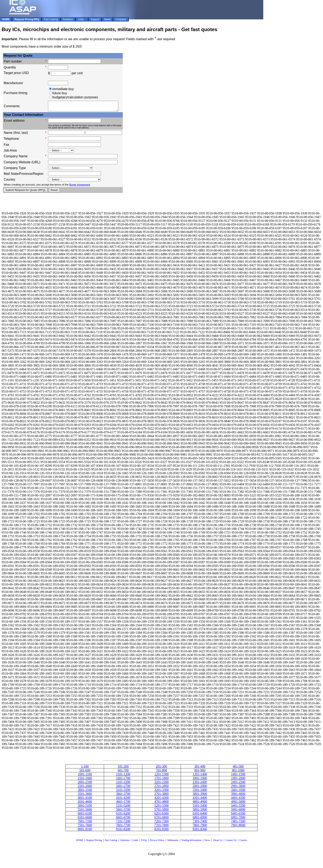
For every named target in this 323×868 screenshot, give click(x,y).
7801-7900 (200, 827)
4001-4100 (85, 799)
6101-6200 (123, 815)
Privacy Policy (157, 842)
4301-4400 (200, 799)
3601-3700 (123, 796)
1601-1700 (123, 780)
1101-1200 (123, 776)
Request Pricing (94, 842)
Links (135, 842)
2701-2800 (161, 788)
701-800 (161, 772)
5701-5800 (161, 811)
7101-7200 (123, 823)
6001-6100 (85, 815)
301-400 (200, 768)
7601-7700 (123, 827)
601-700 (123, 772)
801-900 (200, 772)
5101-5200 (123, 807)
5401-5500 (238, 807)
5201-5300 (161, 807)
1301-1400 (200, 776)
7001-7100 (85, 823)
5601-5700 (123, 811)
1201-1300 (161, 776)
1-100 (85, 768)
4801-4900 (200, 803)
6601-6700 (123, 819)
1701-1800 (161, 780)
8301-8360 (200, 831)
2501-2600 (85, 788)
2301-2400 (200, 784)
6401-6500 (238, 815)
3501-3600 (85, 796)
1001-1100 (85, 776)
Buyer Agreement (80, 186)
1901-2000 (238, 780)
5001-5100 (85, 807)
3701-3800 (161, 796)
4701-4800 (161, 803)
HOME (80, 842)
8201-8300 (161, 831)
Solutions (125, 842)
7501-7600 (85, 827)
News (207, 842)
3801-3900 (200, 796)
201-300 (161, 768)
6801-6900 (200, 819)
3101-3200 (123, 792)
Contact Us (231, 842)
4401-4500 (238, 799)
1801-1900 (200, 780)
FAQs (144, 842)
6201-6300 (161, 815)
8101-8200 (123, 831)
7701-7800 (161, 827)
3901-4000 (238, 796)
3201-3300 (161, 792)
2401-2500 (238, 784)
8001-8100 (85, 831)
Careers (243, 842)
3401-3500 (238, 792)
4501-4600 (85, 803)
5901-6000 (238, 811)
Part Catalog (111, 842)
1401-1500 (238, 776)
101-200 (123, 768)
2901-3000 (238, 788)
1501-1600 (85, 780)
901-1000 (238, 772)
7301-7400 (200, 823)
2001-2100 (85, 784)
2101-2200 (123, 784)
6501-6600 (85, 819)
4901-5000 (238, 803)
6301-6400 (200, 815)
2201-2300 (161, 784)
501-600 (85, 772)
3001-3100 (85, 792)
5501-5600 (85, 811)
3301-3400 (200, 792)
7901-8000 (238, 827)
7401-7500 (238, 823)
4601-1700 (123, 803)
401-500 (238, 768)
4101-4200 (123, 799)
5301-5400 (200, 807)
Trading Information (191, 842)
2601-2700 (123, 788)
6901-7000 (238, 819)
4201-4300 (161, 799)
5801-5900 (200, 811)
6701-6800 (161, 819)
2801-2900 (200, 788)
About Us (218, 842)
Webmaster (173, 842)
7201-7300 (161, 823)
